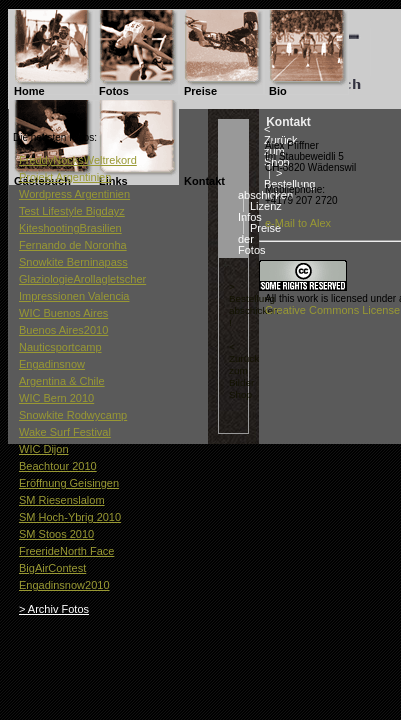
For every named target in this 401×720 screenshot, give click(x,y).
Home (29, 91)
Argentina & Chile (62, 381)
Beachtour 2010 (58, 466)
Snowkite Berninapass (73, 262)
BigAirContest (52, 568)
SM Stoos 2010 (56, 534)
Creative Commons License (332, 310)
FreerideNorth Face (66, 551)
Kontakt (204, 181)
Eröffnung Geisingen (69, 483)
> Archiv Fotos (54, 609)
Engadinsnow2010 (64, 585)
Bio (278, 91)
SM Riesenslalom (62, 500)
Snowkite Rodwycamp (73, 415)
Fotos (114, 91)
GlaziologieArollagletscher (82, 279)
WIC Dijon (44, 449)
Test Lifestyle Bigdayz (72, 211)
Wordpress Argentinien (74, 194)
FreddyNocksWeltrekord (78, 160)
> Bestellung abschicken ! (253, 304)
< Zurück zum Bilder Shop (244, 370)
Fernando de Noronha (73, 245)
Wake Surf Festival (65, 432)
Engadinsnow (52, 364)
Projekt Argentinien (65, 177)
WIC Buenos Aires (63, 313)
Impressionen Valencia (74, 296)
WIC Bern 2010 (56, 398)
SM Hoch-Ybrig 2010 (70, 517)
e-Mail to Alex (298, 223)
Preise (200, 91)
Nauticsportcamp (60, 347)
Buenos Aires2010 (63, 330)
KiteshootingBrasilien (70, 228)
